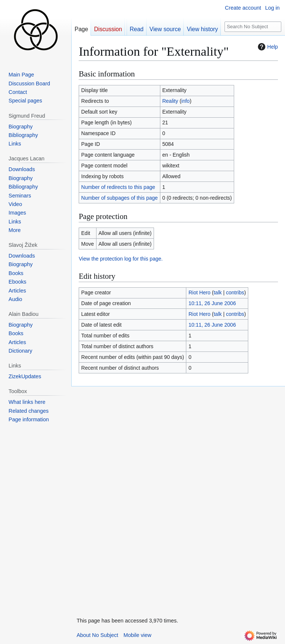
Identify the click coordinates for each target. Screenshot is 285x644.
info (186, 101)
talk (218, 292)
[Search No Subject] (253, 27)
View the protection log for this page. (121, 259)
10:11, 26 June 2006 (212, 303)
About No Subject (97, 635)
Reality (170, 101)
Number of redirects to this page (118, 187)
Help (267, 47)
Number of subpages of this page (119, 198)
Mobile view (137, 635)
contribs (235, 292)
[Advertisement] (127, 498)
